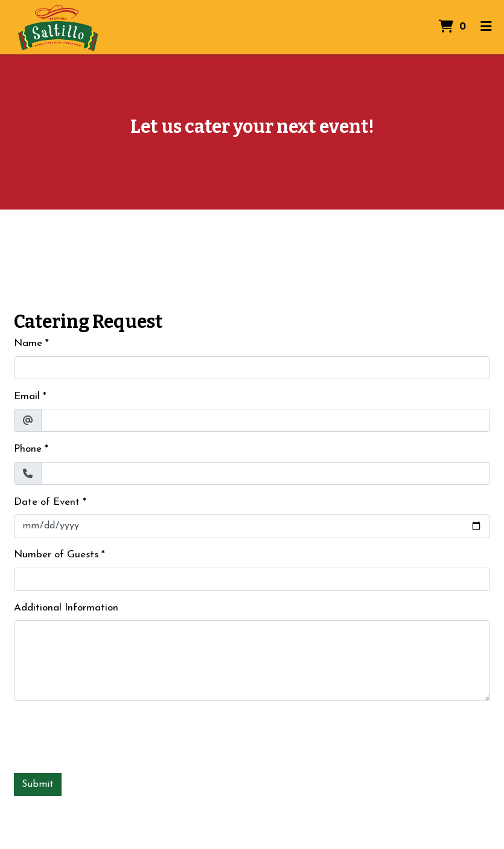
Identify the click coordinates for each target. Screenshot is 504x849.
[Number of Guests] (252, 579)
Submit (38, 784)
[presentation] (106, 734)
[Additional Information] (252, 661)
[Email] (266, 420)
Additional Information (66, 608)
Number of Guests (56, 555)
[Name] (252, 368)
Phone (28, 449)
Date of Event (47, 502)
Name (28, 343)
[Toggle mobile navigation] (486, 27)
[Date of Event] (252, 526)
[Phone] (266, 473)
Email (27, 396)
